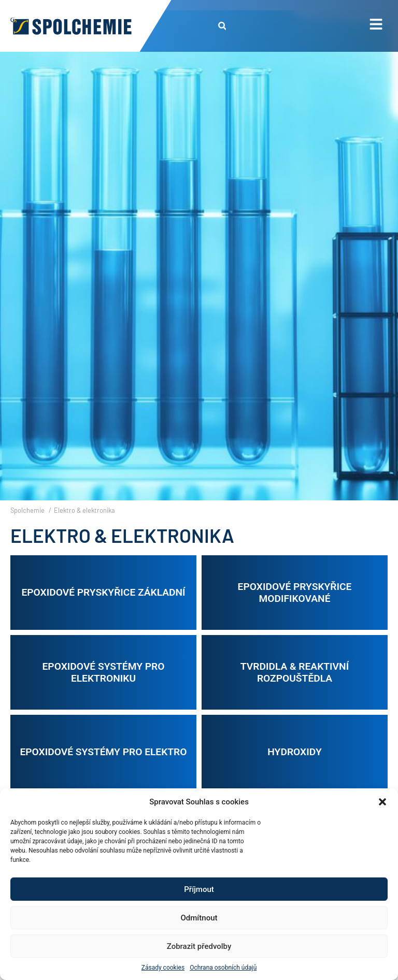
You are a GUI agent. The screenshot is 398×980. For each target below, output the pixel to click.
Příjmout (199, 889)
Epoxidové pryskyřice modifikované (295, 593)
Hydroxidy (294, 752)
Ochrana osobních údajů (223, 968)
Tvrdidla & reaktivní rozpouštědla (295, 672)
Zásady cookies (163, 968)
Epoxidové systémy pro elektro (103, 752)
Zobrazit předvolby (199, 946)
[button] (382, 802)
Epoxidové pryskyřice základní (103, 592)
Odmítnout (199, 918)
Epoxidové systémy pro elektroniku (104, 672)
